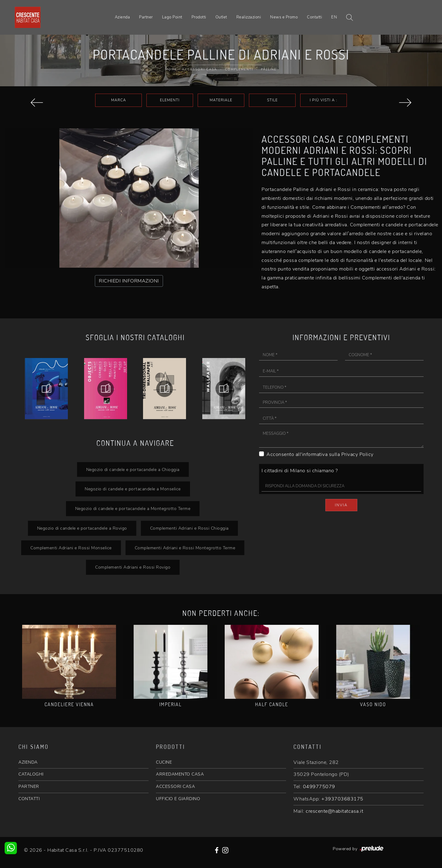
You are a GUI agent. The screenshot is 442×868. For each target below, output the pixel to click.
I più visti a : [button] (324, 100)
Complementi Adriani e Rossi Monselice (71, 548)
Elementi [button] (170, 100)
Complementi (239, 69)
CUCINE (164, 762)
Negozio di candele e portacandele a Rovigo (82, 528)
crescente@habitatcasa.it (334, 811)
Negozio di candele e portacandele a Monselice (133, 489)
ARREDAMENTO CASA (180, 774)
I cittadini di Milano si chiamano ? (300, 471)
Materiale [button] (221, 100)
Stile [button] (272, 100)
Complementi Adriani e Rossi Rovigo (133, 567)
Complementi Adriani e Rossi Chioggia (189, 528)
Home (171, 69)
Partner (146, 17)
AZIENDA (28, 762)
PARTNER (29, 786)
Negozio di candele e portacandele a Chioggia (133, 469)
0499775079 (319, 787)
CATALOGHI (31, 774)
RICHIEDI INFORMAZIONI (129, 281)
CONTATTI (29, 799)
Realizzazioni (249, 17)
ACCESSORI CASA (175, 786)
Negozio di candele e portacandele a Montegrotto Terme (133, 508)
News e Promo (284, 17)
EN (334, 17)
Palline (269, 69)
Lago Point (172, 17)
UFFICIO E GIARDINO (178, 799)
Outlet (221, 17)
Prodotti (199, 17)
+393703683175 (342, 799)
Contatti (314, 17)
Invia (341, 505)
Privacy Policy (357, 454)
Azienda (122, 17)
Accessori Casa (200, 69)
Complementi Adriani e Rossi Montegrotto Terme (185, 548)
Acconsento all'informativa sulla (320, 454)
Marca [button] (119, 100)
